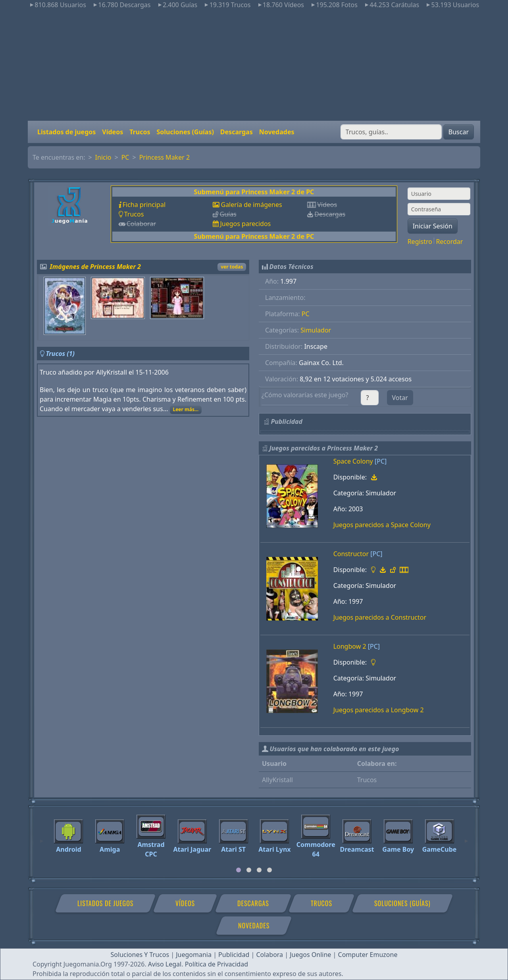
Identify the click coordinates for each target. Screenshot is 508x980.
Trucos (140, 132)
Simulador (316, 330)
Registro (420, 242)
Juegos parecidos (245, 224)
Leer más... (186, 409)
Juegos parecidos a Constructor (380, 617)
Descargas (237, 132)
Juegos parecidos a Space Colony (382, 525)
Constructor (351, 554)
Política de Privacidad (216, 964)
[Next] (466, 837)
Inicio (103, 157)
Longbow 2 (350, 646)
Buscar (459, 132)
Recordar (449, 242)
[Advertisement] (254, 65)
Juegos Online (310, 955)
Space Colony (353, 461)
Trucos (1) (60, 354)
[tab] (239, 870)
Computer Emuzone (368, 955)
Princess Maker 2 (165, 157)
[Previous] (42, 837)
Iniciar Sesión (433, 226)
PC (125, 157)
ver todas (232, 267)
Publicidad (234, 955)
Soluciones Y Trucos (140, 955)
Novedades (277, 132)
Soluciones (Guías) (185, 132)
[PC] (381, 461)
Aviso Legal (165, 964)
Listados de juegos (66, 132)
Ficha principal (144, 205)
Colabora (269, 955)
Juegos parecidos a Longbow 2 (379, 710)
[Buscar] (391, 132)
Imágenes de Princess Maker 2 (95, 267)
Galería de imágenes (251, 205)
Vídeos (113, 132)
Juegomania (194, 955)
